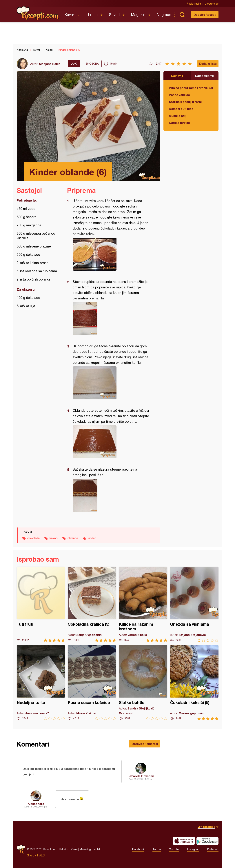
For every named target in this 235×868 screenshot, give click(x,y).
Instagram (193, 849)
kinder (92, 538)
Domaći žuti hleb (181, 109)
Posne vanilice (179, 95)
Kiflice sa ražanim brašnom (143, 604)
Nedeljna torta (41, 683)
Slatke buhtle (143, 683)
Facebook (138, 849)
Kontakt (97, 849)
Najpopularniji (205, 76)
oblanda (73, 538)
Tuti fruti (41, 604)
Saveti (114, 15)
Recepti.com (38, 13)
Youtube (174, 849)
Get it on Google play (207, 841)
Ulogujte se (212, 4)
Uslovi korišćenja (68, 849)
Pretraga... (182, 15)
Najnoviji (177, 76)
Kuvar (69, 15)
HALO (41, 855)
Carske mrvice (179, 123)
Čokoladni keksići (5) (194, 683)
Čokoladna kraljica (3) (92, 604)
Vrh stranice (206, 827)
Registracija (194, 4)
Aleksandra (36, 804)
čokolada (33, 538)
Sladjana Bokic (50, 64)
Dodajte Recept (205, 15)
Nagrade (164, 15)
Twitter (157, 849)
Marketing (85, 849)
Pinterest (213, 849)
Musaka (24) (178, 116)
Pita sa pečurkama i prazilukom (191, 88)
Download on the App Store (184, 841)
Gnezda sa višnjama (194, 604)
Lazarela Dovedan (141, 776)
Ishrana (92, 15)
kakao (54, 538)
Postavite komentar (144, 744)
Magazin (138, 15)
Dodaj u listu (208, 64)
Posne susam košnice (92, 683)
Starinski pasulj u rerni (185, 102)
